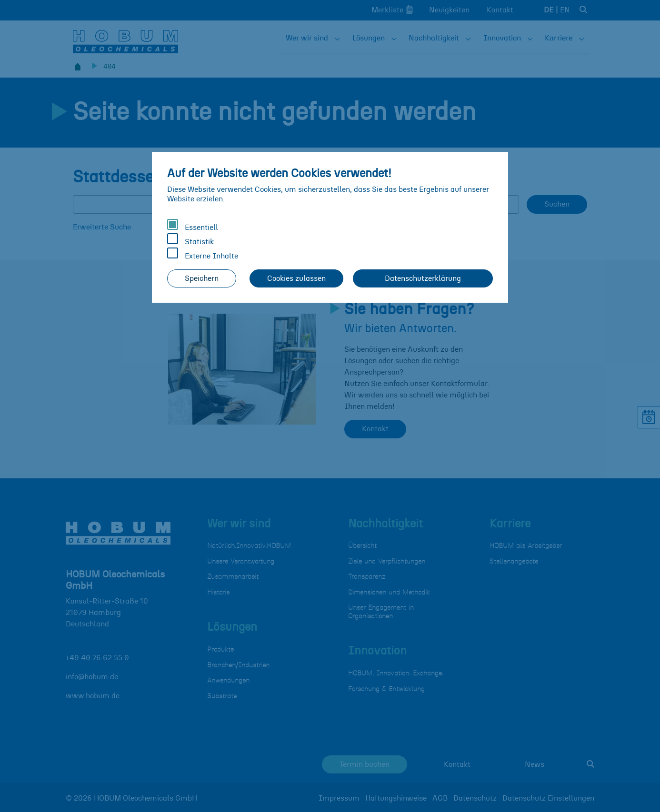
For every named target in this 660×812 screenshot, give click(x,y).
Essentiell (193, 225)
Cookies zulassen (296, 278)
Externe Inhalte (203, 254)
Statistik (190, 239)
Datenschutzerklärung (423, 278)
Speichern (202, 278)
